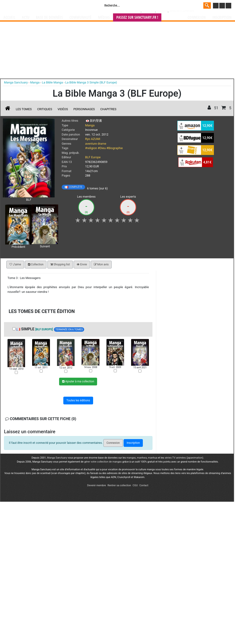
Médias (104, 17)
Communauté (80, 17)
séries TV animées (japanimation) (184, 458)
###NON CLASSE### (182, 11)
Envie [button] (82, 264)
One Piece (162, 11)
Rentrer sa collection (119, 485)
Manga (41, 6)
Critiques (45, 109)
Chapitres (108, 109)
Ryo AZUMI (93, 139)
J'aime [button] (15, 264)
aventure (91, 144)
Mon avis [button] (101, 264)
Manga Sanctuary (57, 458)
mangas (131, 458)
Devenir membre (97, 485)
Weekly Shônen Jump (129, 11)
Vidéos (63, 109)
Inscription (222, 17)
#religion (91, 148)
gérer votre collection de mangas (103, 462)
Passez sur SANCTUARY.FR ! (137, 17)
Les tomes (24, 109)
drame (102, 144)
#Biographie (115, 148)
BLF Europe (93, 157)
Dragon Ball (148, 11)
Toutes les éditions (78, 400)
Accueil (9, 17)
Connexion (197, 17)
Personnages (84, 109)
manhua (153, 458)
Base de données (49, 17)
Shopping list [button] (60, 264)
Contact (144, 485)
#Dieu (102, 148)
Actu (26, 17)
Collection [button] (36, 264)
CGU (135, 485)
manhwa (142, 458)
